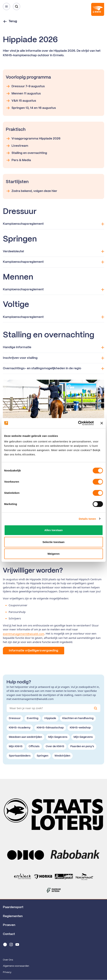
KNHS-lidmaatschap (50, 728)
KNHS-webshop (80, 728)
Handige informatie (53, 347)
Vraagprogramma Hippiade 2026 (33, 139)
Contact (9, 934)
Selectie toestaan (53, 542)
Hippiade (50, 718)
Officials (34, 746)
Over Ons (8, 960)
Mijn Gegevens (58, 737)
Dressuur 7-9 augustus (25, 86)
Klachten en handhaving (78, 718)
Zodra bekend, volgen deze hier (31, 191)
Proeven (9, 925)
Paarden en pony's (82, 746)
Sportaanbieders (20, 756)
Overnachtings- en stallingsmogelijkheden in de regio (53, 368)
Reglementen (13, 916)
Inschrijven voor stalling (53, 358)
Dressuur (15, 718)
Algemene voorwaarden (16, 966)
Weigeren (53, 554)
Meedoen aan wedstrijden (25, 737)
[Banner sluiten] (102, 423)
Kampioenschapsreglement (53, 224)
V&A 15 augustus (21, 101)
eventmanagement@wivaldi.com (24, 634)
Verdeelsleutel (53, 251)
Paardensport (13, 907)
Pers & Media (18, 160)
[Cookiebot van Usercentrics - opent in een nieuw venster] (78, 423)
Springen (43, 756)
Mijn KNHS (16, 746)
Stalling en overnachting (26, 153)
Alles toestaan (54, 530)
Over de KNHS (55, 746)
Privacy (7, 972)
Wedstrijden (62, 756)
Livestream (17, 146)
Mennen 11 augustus (23, 94)
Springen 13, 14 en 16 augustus (31, 108)
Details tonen (87, 519)
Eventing (33, 718)
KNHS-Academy (20, 728)
